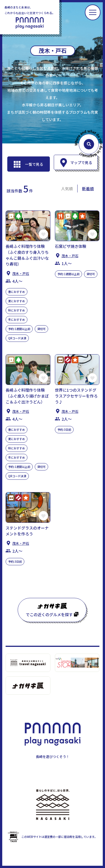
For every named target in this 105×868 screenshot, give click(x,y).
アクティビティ (82, 216)
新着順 (88, 189)
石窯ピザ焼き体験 (71, 246)
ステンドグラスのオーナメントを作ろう (27, 531)
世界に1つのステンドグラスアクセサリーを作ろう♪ (76, 396)
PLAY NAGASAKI (30, 23)
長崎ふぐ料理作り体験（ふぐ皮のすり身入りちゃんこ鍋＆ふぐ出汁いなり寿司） (27, 255)
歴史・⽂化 (60, 360)
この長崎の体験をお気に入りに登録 (43, 234)
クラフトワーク (68, 360)
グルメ (60, 216)
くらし (11, 216)
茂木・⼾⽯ (21, 273)
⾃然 (18, 216)
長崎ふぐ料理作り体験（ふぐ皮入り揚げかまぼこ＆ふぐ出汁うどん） (27, 396)
